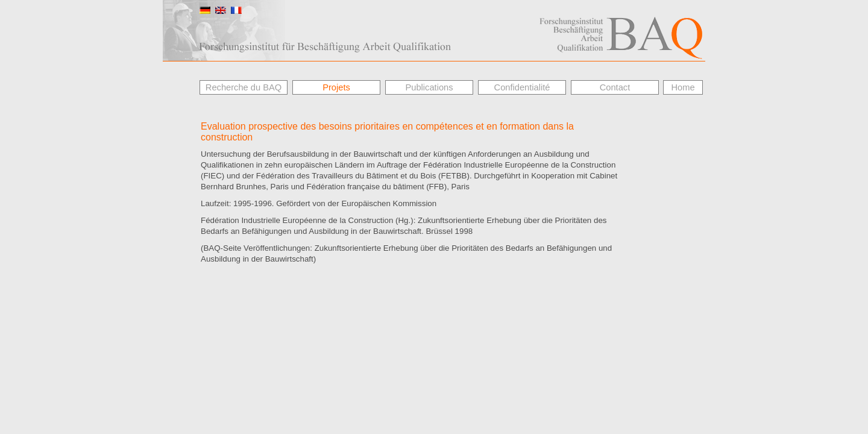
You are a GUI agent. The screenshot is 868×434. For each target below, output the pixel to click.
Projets (336, 87)
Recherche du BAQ (244, 87)
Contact (615, 87)
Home (683, 87)
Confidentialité (522, 87)
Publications (429, 87)
